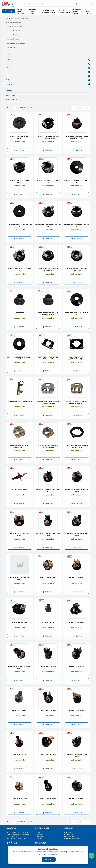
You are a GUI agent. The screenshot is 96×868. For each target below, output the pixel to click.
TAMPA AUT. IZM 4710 (19, 799)
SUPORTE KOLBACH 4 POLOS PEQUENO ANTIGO (48, 446)
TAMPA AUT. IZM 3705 (48, 666)
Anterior (75, 108)
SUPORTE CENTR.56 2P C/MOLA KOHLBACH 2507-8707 (77, 402)
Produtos (67, 832)
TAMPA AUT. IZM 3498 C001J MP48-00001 (19, 667)
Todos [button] (9, 11)
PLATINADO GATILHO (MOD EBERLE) (19, 401)
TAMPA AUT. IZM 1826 (77, 578)
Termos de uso (69, 836)
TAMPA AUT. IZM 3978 (48, 710)
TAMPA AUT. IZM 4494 (48, 755)
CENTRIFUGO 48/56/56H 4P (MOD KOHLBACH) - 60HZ (77, 137)
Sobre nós (39, 834)
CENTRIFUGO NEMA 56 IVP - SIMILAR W (19, 270)
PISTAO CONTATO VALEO (19, 490)
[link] (92, 4)
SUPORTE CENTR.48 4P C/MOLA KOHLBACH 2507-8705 (48, 402)
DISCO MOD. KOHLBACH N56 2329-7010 (19, 358)
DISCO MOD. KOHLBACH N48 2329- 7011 (77, 314)
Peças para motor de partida (32, 11)
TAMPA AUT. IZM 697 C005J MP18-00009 (19, 535)
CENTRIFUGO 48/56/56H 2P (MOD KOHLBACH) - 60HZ (48, 137)
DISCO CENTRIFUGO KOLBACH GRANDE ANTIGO (48, 314)
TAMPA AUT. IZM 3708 (77, 666)
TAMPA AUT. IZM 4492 (19, 755)
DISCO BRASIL (19, 313)
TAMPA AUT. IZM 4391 (77, 710)
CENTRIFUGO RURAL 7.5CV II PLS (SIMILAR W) (48, 270)
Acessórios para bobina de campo (48, 11)
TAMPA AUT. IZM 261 (48, 622)
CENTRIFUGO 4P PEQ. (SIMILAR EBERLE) (19, 181)
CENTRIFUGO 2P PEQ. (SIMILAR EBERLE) (19, 137)
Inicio (38, 832)
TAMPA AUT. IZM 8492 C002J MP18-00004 (77, 535)
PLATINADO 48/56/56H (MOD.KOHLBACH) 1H (77, 358)
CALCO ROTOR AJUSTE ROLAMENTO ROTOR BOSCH (77, 446)
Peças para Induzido (21, 11)
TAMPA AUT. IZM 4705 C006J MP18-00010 (77, 756)
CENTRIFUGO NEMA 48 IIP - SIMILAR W (19, 225)
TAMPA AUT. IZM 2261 (19, 622)
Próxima (86, 108)
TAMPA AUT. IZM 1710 (48, 578)
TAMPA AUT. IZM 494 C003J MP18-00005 (77, 490)
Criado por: (48, 859)
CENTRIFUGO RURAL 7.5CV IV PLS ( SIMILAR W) (77, 270)
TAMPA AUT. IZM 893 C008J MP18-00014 (19, 579)
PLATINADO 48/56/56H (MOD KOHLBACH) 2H (48, 358)
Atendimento (40, 836)
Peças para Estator (88, 11)
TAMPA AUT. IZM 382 (19, 710)
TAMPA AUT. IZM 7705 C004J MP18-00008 (48, 535)
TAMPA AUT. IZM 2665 (77, 622)
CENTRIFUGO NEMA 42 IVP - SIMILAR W (77, 181)
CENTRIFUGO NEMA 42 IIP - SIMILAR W (48, 181)
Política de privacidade (71, 838)
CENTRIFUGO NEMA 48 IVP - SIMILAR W (48, 225)
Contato (39, 838)
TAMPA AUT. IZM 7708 (48, 799)
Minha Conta (68, 834)
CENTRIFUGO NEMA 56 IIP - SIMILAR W (77, 225)
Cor (8, 54)
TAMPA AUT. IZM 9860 (77, 799)
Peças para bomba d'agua (77, 11)
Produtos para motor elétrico (64, 11)
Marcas (10, 90)
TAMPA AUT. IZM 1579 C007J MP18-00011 (48, 490)
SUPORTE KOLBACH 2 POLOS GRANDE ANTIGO (19, 446)
